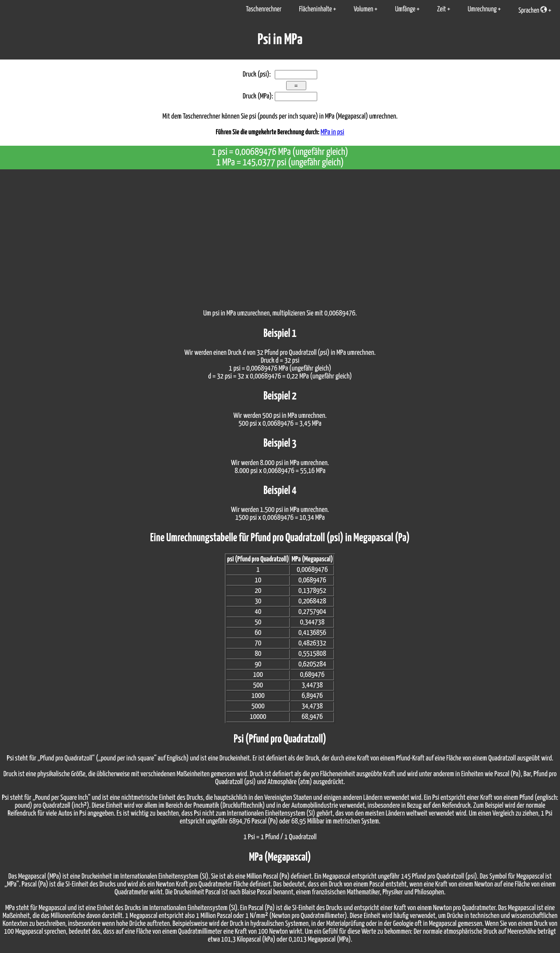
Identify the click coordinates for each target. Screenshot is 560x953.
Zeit (441, 9)
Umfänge (405, 9)
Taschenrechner (264, 9)
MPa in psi (332, 132)
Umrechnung (482, 9)
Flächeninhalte (315, 9)
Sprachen (533, 10)
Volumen (363, 9)
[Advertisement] (280, 235)
